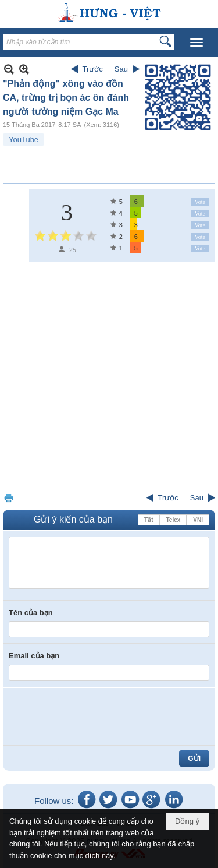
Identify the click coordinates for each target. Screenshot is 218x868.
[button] (196, 43)
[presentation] (97, 717)
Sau (121, 69)
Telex (173, 520)
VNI (198, 520)
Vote (200, 202)
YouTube (24, 140)
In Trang (9, 498)
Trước (93, 69)
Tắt (149, 520)
